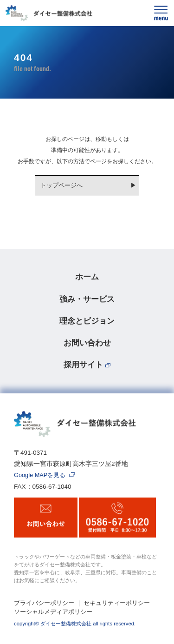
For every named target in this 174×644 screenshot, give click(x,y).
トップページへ (61, 185)
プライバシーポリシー (44, 603)
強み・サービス (87, 299)
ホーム (87, 277)
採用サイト (87, 365)
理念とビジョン (87, 321)
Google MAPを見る (45, 475)
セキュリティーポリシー (117, 603)
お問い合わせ (87, 343)
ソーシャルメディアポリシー (53, 612)
